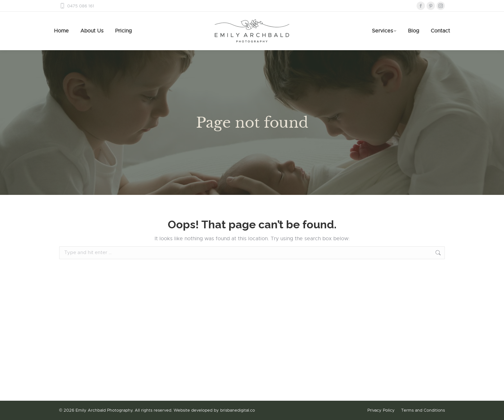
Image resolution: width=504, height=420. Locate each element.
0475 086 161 (77, 6)
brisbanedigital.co (238, 410)
